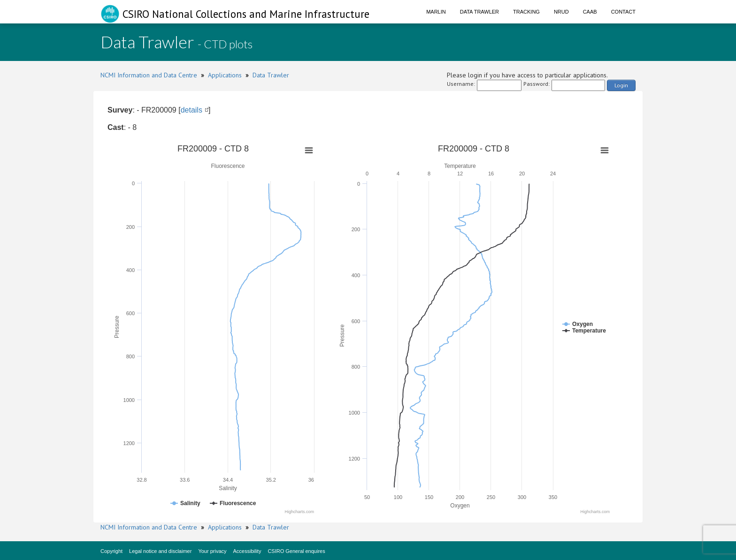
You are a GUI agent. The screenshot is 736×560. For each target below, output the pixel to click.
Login (621, 85)
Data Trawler (479, 12)
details (192, 110)
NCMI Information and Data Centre (149, 75)
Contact (623, 12)
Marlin (436, 12)
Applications (225, 75)
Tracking (526, 12)
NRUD (561, 12)
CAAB (590, 12)
